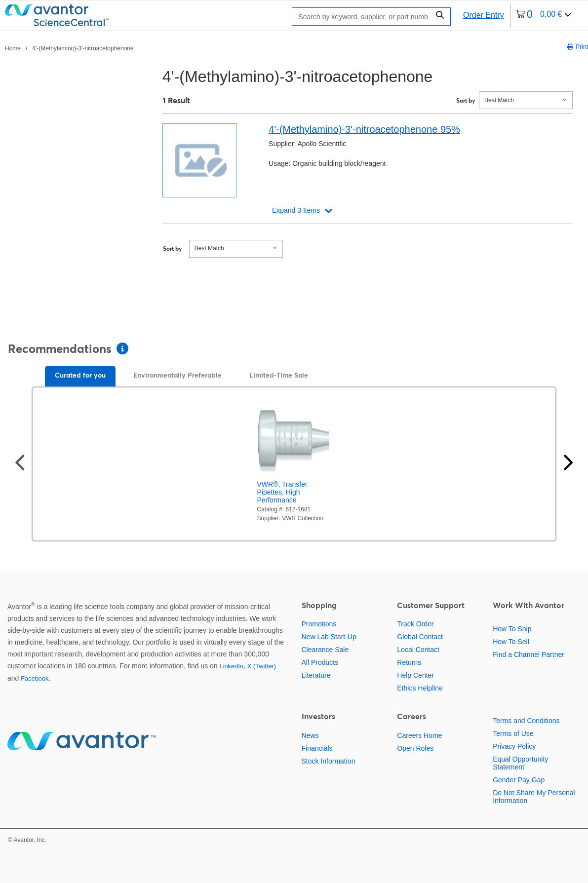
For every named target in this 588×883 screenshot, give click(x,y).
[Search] (363, 17)
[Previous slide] (20, 464)
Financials (317, 748)
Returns (409, 662)
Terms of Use (513, 733)
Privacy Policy (514, 746)
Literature (316, 675)
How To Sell (511, 642)
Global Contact (420, 637)
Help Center (415, 675)
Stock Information (329, 761)
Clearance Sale (325, 650)
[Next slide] (568, 464)
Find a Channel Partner (529, 654)
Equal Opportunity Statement (520, 763)
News (310, 735)
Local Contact (418, 650)
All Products (320, 662)
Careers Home (419, 735)
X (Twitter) (262, 666)
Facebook (35, 678)
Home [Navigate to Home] (13, 48)
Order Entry (484, 15)
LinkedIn (232, 666)
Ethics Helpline (420, 688)
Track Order (415, 624)
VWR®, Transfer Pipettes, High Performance (282, 492)
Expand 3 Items (296, 210)
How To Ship (512, 629)
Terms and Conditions (526, 721)
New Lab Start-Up (329, 637)
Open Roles (415, 748)
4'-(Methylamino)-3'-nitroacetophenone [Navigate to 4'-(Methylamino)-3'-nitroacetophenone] (83, 48)
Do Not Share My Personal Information (534, 797)
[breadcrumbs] (69, 48)
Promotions (319, 624)
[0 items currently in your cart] (544, 16)
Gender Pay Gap (519, 780)
